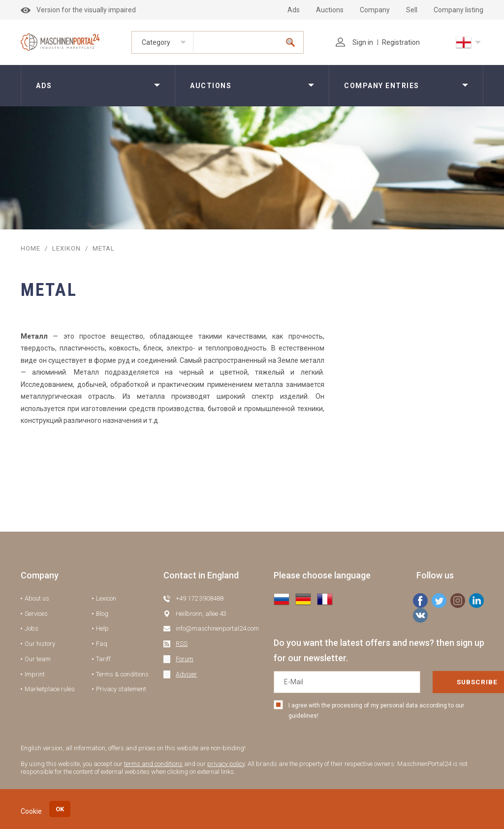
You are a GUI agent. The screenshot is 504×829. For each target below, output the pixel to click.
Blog (102, 614)
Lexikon (66, 248)
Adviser (186, 674)
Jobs (31, 628)
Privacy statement (121, 689)
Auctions (330, 10)
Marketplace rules (50, 689)
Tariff (103, 659)
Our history (40, 644)
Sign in (354, 42)
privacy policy (226, 764)
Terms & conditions (122, 674)
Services (36, 614)
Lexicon (106, 598)
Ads (294, 10)
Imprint (35, 674)
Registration (401, 42)
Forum (185, 659)
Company (375, 10)
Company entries (382, 86)
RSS (182, 644)
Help (102, 628)
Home (31, 248)
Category (156, 42)
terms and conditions (153, 764)
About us (37, 598)
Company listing (458, 10)
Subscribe (442, 682)
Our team (38, 659)
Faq (102, 644)
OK (60, 809)
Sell (412, 10)
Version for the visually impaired (78, 10)
